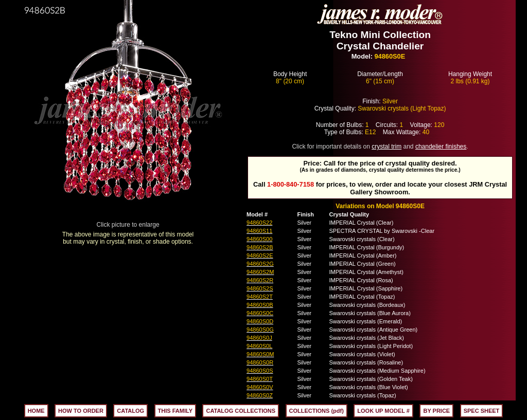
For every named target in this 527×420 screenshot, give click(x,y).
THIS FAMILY (175, 411)
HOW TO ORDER (81, 411)
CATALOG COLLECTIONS (241, 411)
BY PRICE (436, 411)
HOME (36, 411)
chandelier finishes (441, 147)
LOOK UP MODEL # (383, 411)
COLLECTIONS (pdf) (317, 411)
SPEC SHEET (482, 411)
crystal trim (387, 147)
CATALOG (130, 411)
